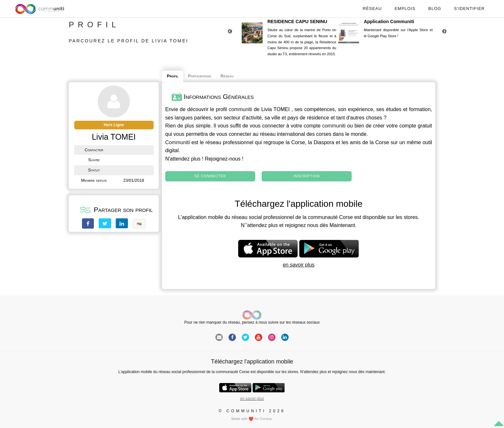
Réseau (372, 9)
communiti (240, 109)
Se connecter (210, 176)
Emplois (405, 9)
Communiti (177, 142)
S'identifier (469, 9)
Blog (435, 9)
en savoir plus (299, 265)
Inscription (307, 176)
